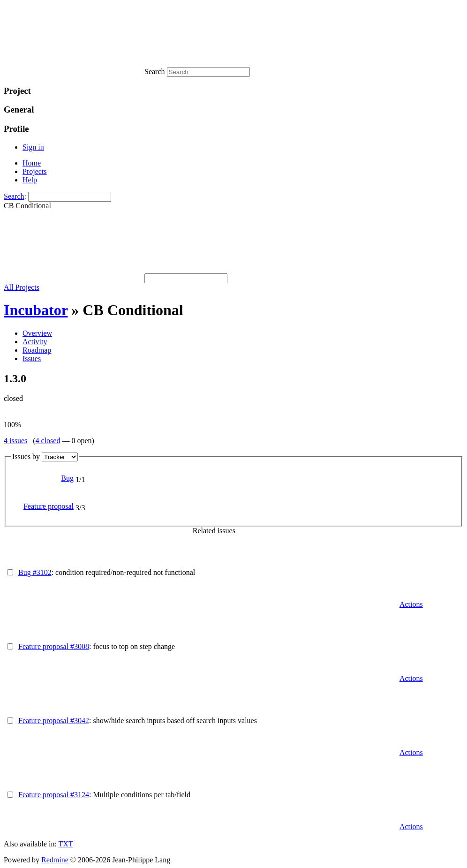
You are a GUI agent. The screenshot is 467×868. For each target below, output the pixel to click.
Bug (67, 478)
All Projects (22, 287)
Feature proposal (49, 506)
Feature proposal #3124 (54, 795)
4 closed (48, 441)
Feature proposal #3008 (54, 646)
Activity (35, 342)
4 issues (15, 441)
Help (30, 180)
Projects (35, 171)
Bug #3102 (35, 572)
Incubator (36, 310)
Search (14, 196)
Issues (32, 359)
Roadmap (37, 350)
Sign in (33, 147)
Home (32, 163)
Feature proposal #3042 (54, 721)
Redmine (55, 860)
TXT (66, 844)
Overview (37, 333)
